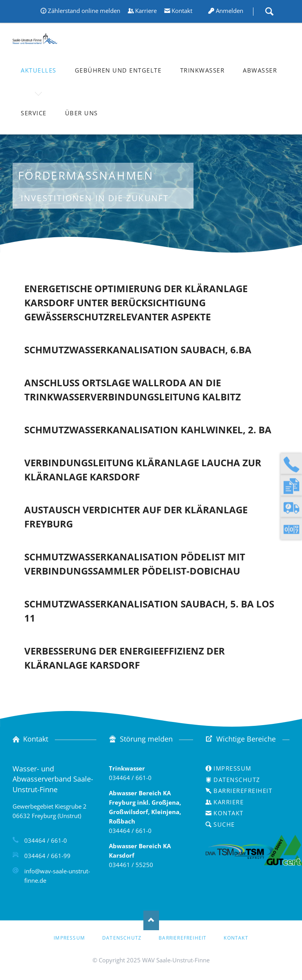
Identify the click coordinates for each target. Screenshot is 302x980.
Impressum (232, 768)
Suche (269, 11)
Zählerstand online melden (84, 11)
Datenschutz (237, 780)
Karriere (146, 11)
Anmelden (230, 11)
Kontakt (182, 11)
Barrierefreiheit (243, 791)
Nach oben (151, 920)
